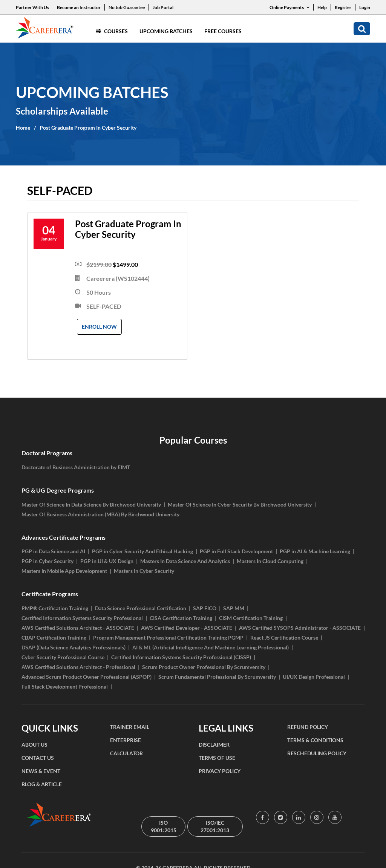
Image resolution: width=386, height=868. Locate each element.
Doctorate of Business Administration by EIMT (76, 467)
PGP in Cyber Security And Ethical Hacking (142, 551)
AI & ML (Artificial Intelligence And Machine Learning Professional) (211, 647)
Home (23, 128)
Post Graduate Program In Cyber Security (88, 128)
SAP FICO (205, 608)
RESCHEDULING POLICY (317, 753)
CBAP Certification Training (54, 638)
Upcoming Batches (166, 31)
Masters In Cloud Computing (270, 561)
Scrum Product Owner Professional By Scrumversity (204, 667)
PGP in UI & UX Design (107, 561)
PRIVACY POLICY (220, 771)
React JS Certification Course (284, 638)
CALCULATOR (126, 753)
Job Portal (163, 7)
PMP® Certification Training (55, 608)
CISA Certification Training (181, 618)
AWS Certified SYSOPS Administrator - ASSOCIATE (300, 628)
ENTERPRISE (126, 740)
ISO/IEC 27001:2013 (215, 826)
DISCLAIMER (214, 745)
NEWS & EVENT (41, 771)
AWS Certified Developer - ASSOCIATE (187, 628)
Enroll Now (99, 327)
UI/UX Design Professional (314, 677)
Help (322, 7)
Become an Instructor (79, 7)
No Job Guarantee (127, 7)
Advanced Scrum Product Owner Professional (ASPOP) (87, 677)
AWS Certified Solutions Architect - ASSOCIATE (78, 628)
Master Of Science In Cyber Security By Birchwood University (240, 504)
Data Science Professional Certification (141, 608)
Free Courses (223, 31)
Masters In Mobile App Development (64, 571)
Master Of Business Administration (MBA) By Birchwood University (100, 514)
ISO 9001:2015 (164, 826)
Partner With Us (32, 7)
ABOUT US (34, 745)
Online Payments (289, 7)
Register (343, 7)
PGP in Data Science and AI (53, 551)
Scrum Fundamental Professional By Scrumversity (217, 677)
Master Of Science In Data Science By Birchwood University (91, 504)
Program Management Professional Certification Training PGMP (168, 638)
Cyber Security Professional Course (63, 657)
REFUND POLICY (308, 727)
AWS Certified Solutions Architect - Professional (78, 667)
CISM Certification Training (251, 618)
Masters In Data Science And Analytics (185, 561)
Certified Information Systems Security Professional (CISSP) (181, 657)
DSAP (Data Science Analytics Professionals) (74, 647)
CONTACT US (38, 758)
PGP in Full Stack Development (236, 551)
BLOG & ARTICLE (42, 784)
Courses (112, 31)
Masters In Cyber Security (144, 571)
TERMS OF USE (217, 758)
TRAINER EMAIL (130, 727)
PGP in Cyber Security (47, 561)
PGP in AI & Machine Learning (315, 551)
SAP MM (234, 608)
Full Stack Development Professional (65, 687)
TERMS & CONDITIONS (315, 740)
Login (365, 7)
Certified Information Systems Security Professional (82, 618)
